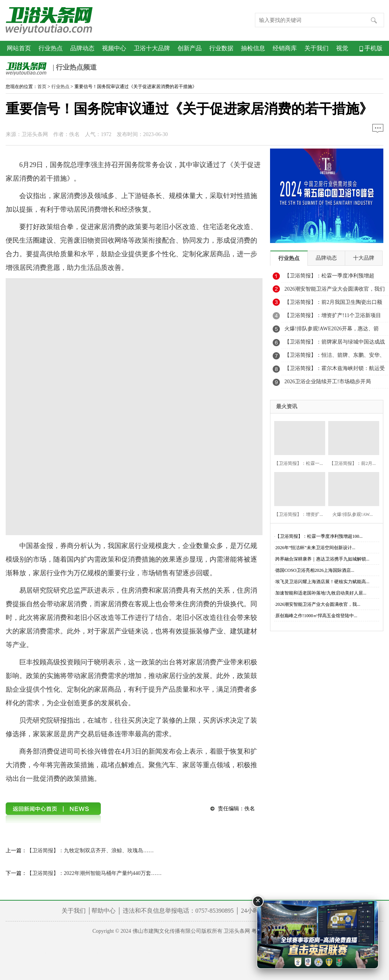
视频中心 (114, 48)
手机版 (371, 48)
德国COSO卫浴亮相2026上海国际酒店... (315, 570)
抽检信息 (253, 48)
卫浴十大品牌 (152, 48)
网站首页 (19, 48)
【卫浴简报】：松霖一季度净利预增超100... (319, 536)
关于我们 (316, 48)
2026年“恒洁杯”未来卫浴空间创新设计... (315, 548)
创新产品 (190, 48)
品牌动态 (82, 48)
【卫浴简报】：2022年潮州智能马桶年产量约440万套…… (94, 873)
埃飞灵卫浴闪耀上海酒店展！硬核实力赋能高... (322, 582)
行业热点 (51, 48)
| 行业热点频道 (51, 68)
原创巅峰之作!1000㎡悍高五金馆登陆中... (316, 616)
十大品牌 (364, 258)
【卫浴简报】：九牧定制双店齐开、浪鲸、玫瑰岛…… (90, 851)
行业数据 (221, 48)
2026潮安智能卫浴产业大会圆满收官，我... (318, 604)
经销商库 (285, 48)
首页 (42, 87)
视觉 (342, 48)
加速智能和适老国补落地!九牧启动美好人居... (321, 593)
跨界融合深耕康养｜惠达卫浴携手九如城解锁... (322, 559)
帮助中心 (103, 911)
